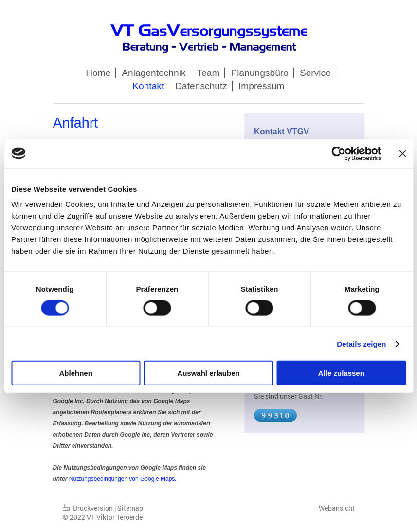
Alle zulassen (341, 373)
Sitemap (130, 508)
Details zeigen (361, 343)
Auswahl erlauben (208, 373)
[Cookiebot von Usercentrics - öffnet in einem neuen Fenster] (338, 153)
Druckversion (89, 508)
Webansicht (337, 508)
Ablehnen (76, 373)
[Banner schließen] (402, 153)
